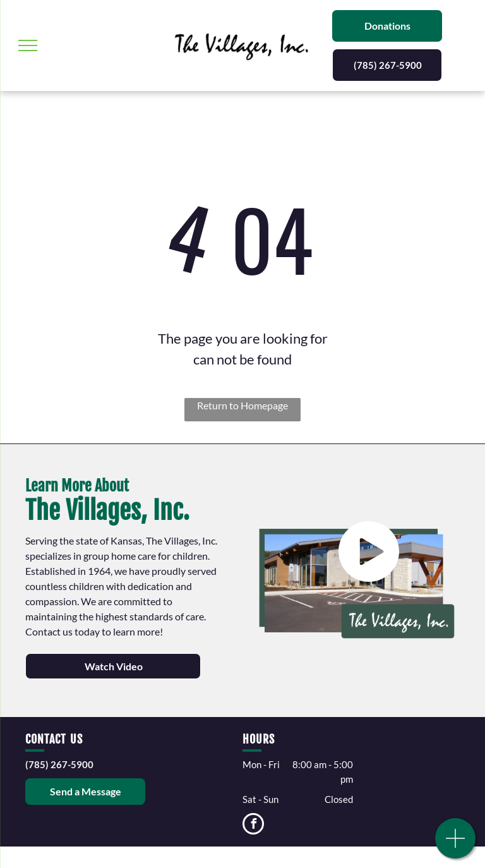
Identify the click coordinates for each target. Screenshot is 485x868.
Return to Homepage (242, 405)
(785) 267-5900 (59, 764)
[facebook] (253, 825)
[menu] (28, 45)
